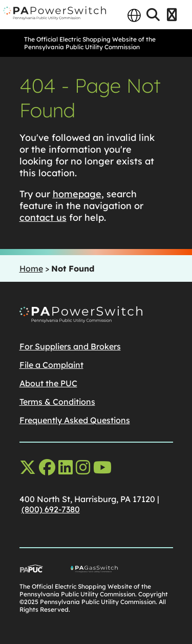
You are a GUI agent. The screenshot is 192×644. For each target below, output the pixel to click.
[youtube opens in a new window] (102, 467)
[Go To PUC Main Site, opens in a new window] (45, 570)
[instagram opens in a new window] (83, 467)
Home (31, 268)
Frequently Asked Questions (75, 420)
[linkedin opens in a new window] (66, 467)
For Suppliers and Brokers (70, 346)
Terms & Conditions (57, 402)
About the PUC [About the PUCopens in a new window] (48, 383)
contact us (43, 217)
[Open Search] (153, 15)
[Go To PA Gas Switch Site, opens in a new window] (122, 570)
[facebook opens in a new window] (47, 467)
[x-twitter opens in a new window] (28, 467)
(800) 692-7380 (51, 509)
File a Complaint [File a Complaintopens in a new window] (51, 365)
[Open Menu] (172, 15)
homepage (77, 194)
